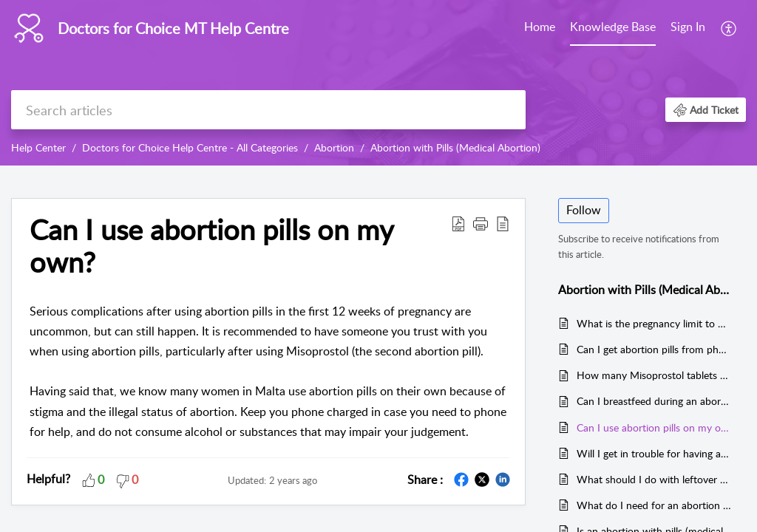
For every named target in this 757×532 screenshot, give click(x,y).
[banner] (378, 83)
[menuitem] (540, 28)
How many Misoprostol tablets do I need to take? (654, 375)
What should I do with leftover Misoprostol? (654, 479)
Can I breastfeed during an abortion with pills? (654, 401)
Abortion (334, 147)
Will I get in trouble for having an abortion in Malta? (654, 453)
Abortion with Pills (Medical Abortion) (455, 147)
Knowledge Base (613, 27)
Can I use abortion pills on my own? (654, 427)
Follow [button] (584, 210)
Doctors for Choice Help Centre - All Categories (190, 147)
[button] (729, 28)
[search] (268, 110)
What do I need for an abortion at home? (654, 505)
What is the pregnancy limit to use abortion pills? (654, 323)
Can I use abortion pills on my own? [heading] (211, 246)
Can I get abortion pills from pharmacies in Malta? (654, 349)
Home (540, 27)
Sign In (688, 27)
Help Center (38, 147)
